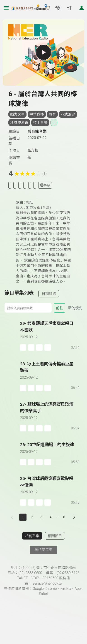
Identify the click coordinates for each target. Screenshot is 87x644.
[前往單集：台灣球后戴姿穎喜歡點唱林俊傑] (50, 486)
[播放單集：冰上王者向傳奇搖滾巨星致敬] (12, 376)
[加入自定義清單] (20, 185)
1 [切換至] (23, 517)
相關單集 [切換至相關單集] (32, 536)
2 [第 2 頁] (32, 517)
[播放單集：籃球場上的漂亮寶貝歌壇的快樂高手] (12, 416)
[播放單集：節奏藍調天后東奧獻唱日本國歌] (12, 336)
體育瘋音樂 (37, 131)
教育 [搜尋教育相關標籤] (52, 114)
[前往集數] (28, 308)
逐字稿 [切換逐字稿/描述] (45, 185)
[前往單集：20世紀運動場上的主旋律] (50, 449)
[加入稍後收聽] (10, 185)
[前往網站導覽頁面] (58, 8)
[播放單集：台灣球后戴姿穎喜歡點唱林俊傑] (12, 491)
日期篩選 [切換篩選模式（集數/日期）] (49, 294)
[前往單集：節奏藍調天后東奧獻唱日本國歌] (50, 331)
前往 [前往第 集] (60, 308)
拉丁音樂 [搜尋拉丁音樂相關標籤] (40, 122)
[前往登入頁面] (82, 8)
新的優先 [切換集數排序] (75, 308)
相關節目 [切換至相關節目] (55, 536)
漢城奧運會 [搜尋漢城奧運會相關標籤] (19, 122)
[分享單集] (25, 185)
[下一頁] (74, 517)
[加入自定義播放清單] (31, 347)
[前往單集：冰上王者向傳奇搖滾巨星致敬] (50, 372)
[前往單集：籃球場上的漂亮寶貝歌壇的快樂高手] (50, 412)
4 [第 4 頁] (51, 517)
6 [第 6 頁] (64, 517)
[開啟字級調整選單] (70, 8)
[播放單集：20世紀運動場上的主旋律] (12, 453)
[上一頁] (13, 517)
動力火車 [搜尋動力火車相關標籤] (17, 114)
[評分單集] (30, 185)
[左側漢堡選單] (6, 8)
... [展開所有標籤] (54, 122)
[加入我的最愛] (15, 185)
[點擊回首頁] (31, 8)
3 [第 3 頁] (41, 517)
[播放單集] (43, 52)
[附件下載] (35, 185)
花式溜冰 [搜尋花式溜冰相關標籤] (68, 114)
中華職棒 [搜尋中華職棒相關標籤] (37, 114)
